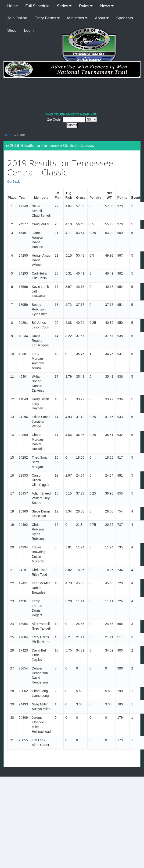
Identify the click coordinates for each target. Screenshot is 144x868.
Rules (86, 6)
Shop (12, 30)
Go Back (14, 181)
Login (29, 30)
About (102, 18)
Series (64, 6)
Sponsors (125, 18)
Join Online (17, 18)
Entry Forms (47, 18)
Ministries (77, 18)
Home (13, 6)
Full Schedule (37, 6)
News (107, 6)
